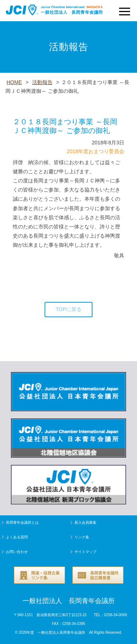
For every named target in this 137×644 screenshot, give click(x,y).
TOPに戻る (68, 309)
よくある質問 (17, 537)
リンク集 (82, 537)
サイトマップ (85, 552)
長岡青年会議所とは (22, 522)
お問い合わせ (17, 552)
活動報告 (42, 82)
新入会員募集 (85, 522)
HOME (14, 82)
